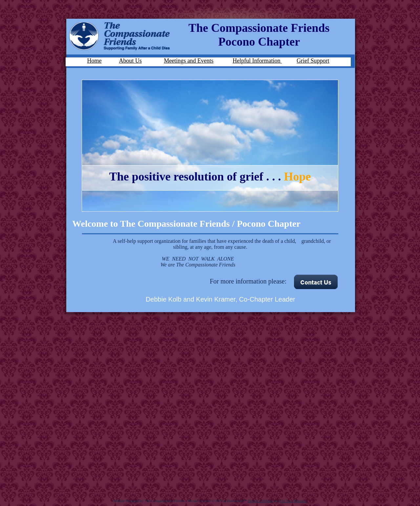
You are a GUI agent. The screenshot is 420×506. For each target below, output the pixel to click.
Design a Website (260, 501)
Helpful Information (256, 61)
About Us (131, 61)
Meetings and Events (189, 61)
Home (94, 61)
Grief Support (313, 61)
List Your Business (294, 501)
